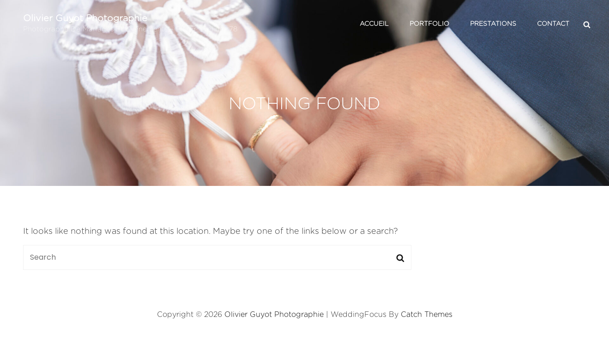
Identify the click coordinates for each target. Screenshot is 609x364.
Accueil (374, 24)
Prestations (493, 24)
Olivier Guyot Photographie (85, 18)
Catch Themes (427, 315)
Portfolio (429, 24)
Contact (553, 24)
